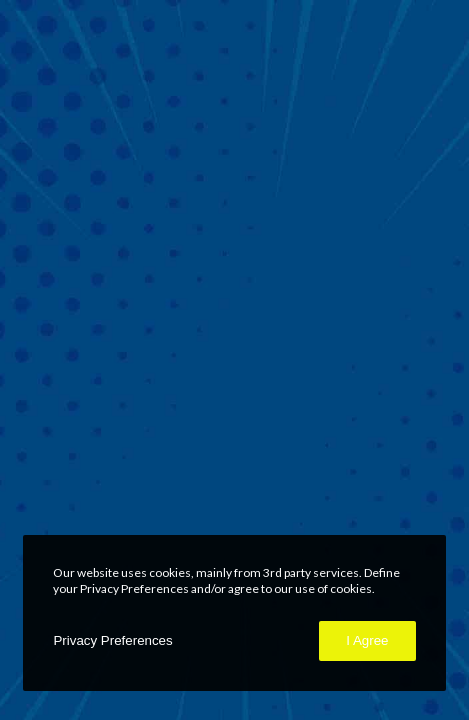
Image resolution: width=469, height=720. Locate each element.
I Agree (367, 640)
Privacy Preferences (112, 640)
